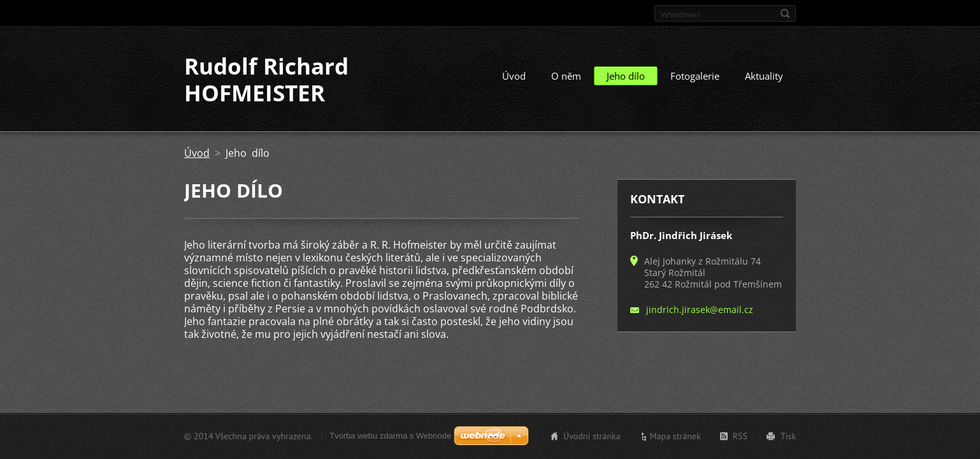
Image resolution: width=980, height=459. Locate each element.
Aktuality (764, 76)
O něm (566, 76)
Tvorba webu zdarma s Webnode (390, 436)
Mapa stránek (675, 436)
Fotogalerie (695, 76)
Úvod (514, 76)
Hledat (785, 13)
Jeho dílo (626, 76)
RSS (740, 436)
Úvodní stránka (592, 436)
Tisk (788, 436)
